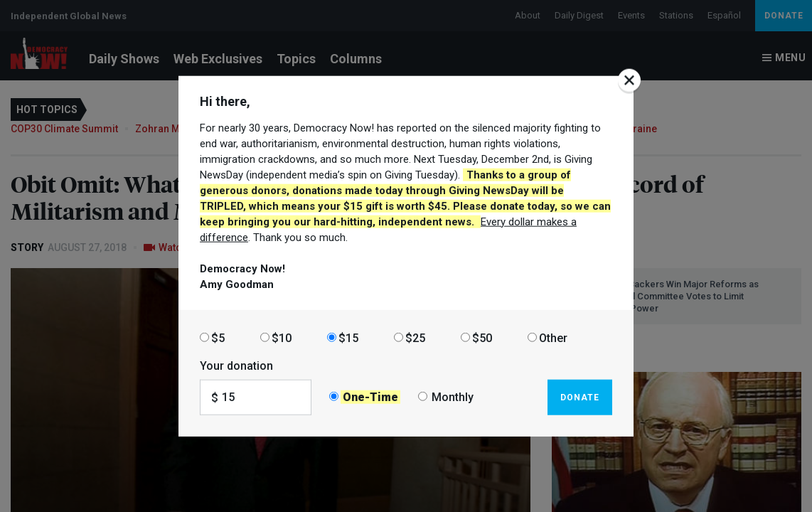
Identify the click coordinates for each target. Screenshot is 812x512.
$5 (218, 337)
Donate (580, 397)
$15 (348, 337)
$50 (482, 337)
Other (553, 337)
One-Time (370, 397)
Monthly (453, 397)
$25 (415, 337)
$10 (282, 337)
